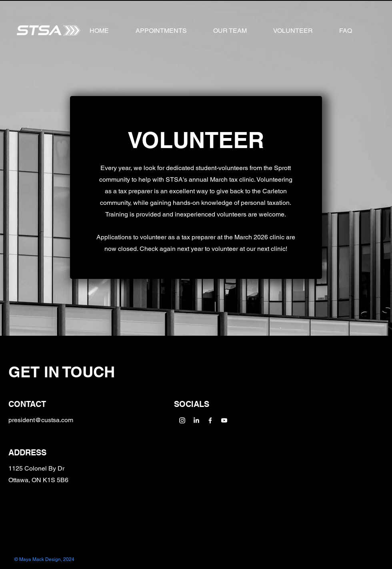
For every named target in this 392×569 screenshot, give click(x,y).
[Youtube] (224, 420)
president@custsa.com (41, 420)
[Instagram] (182, 420)
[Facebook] (210, 420)
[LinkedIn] (196, 420)
